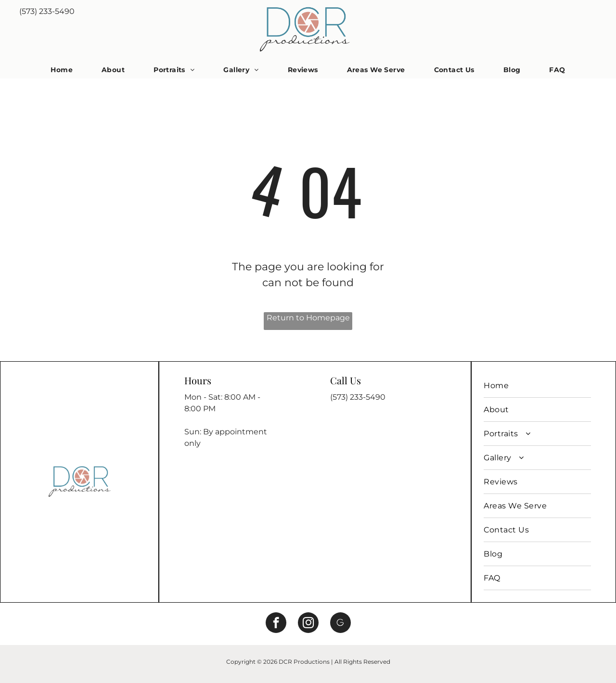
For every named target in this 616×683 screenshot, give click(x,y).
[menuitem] (62, 70)
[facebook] (276, 624)
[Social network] (340, 624)
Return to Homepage (308, 318)
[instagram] (308, 624)
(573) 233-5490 (47, 11)
